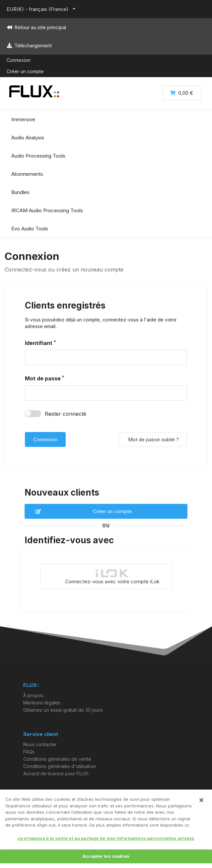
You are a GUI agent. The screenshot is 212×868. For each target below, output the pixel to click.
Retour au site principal (36, 27)
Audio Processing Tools (38, 156)
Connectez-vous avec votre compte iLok (112, 577)
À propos (33, 696)
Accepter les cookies (106, 856)
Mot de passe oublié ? (153, 439)
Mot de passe (43, 378)
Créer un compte (25, 71)
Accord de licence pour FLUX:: (57, 773)
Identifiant (39, 343)
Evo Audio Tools (30, 229)
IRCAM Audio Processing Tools (47, 210)
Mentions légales (42, 703)
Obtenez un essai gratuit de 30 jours (63, 710)
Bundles (20, 192)
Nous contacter (40, 745)
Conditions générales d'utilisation (60, 766)
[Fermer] (201, 800)
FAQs (29, 752)
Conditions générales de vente (57, 759)
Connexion (19, 60)
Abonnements (27, 174)
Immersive (23, 119)
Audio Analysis (28, 138)
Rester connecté (66, 414)
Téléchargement (29, 46)
